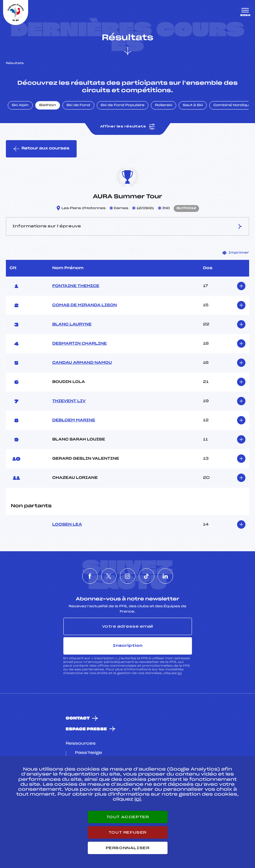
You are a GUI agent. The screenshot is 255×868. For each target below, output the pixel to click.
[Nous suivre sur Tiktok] (147, 576)
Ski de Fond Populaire (123, 105)
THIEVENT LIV (69, 401)
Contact (78, 718)
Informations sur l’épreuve (127, 226)
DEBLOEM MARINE (74, 420)
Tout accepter (128, 817)
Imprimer (236, 253)
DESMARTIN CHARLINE (79, 344)
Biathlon (48, 105)
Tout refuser (127, 832)
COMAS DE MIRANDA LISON (85, 305)
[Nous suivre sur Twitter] (109, 576)
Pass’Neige (89, 753)
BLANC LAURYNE (72, 324)
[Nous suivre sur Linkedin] (165, 576)
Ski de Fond (78, 105)
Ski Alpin (20, 105)
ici (179, 673)
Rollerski (164, 105)
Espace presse (86, 729)
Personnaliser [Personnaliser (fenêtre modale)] (128, 848)
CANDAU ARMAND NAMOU (82, 363)
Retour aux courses (41, 149)
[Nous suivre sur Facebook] (90, 576)
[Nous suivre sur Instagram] (128, 576)
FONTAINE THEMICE (76, 286)
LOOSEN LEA (67, 525)
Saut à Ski (193, 105)
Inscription (128, 646)
